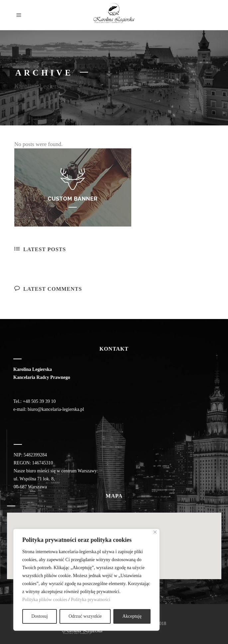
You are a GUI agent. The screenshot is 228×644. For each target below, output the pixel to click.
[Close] (155, 532)
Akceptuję (132, 616)
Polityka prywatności (91, 600)
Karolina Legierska (40, 86)
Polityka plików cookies (45, 600)
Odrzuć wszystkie (85, 616)
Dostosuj (40, 616)
